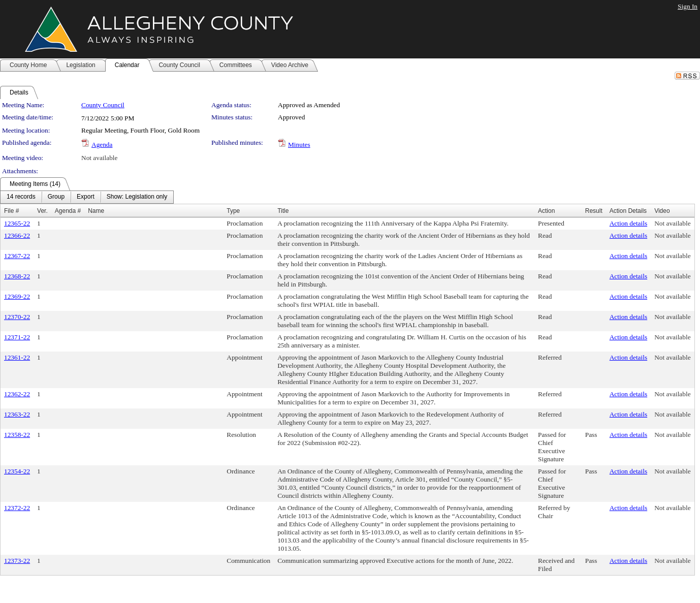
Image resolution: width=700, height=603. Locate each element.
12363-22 (17, 414)
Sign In (688, 6)
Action (546, 211)
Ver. (42, 211)
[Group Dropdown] (56, 197)
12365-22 (17, 223)
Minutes (299, 145)
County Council (103, 105)
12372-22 (17, 508)
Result (594, 211)
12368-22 (17, 276)
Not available (99, 158)
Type (233, 211)
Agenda (102, 145)
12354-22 (17, 471)
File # (11, 211)
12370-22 (17, 317)
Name (96, 211)
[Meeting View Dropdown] (137, 197)
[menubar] (87, 197)
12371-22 (17, 337)
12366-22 (17, 235)
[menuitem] (21, 197)
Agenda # (68, 211)
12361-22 (17, 357)
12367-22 (17, 256)
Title (283, 211)
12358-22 (17, 435)
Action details (628, 223)
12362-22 (17, 394)
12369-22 (17, 296)
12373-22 (17, 561)
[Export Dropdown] (86, 197)
